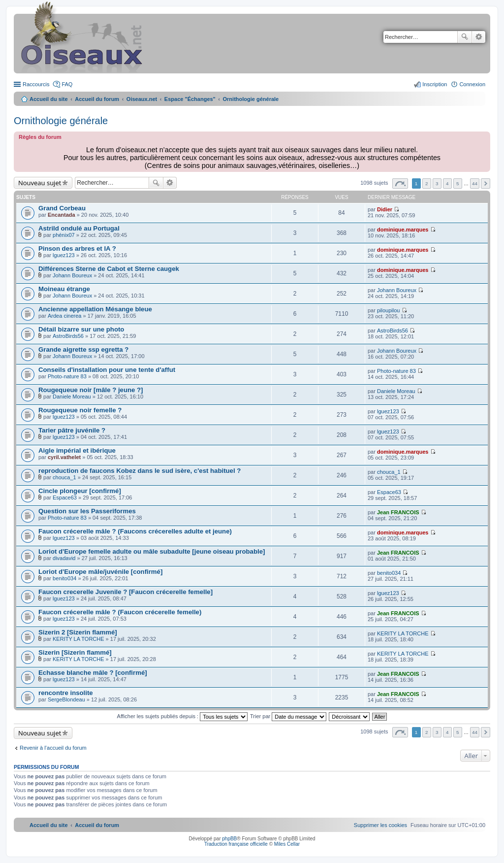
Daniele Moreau (72, 397)
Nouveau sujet (40, 183)
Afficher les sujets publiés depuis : (183, 716)
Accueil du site (49, 99)
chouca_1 (64, 477)
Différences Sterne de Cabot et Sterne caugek (109, 269)
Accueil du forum (97, 99)
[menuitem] (380, 825)
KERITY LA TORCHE (79, 639)
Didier (385, 209)
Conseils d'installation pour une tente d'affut (107, 370)
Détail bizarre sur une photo (81, 329)
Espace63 (65, 498)
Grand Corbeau (62, 208)
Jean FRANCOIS (398, 512)
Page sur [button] (400, 183)
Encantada (62, 215)
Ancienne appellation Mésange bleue (95, 309)
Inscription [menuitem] (435, 84)
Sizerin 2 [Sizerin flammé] (78, 632)
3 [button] (437, 183)
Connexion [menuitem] (472, 84)
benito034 (64, 578)
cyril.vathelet (64, 457)
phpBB (229, 839)
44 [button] (475, 183)
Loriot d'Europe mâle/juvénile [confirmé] (100, 572)
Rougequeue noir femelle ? (80, 410)
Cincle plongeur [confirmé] (80, 491)
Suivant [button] (486, 183)
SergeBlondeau (66, 699)
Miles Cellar (287, 844)
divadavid (64, 558)
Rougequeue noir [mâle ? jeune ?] (91, 390)
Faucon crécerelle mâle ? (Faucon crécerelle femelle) (120, 612)
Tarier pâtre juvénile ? (72, 430)
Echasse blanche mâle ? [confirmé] (93, 673)
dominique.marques (403, 230)
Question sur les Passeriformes (87, 511)
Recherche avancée (479, 37)
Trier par (288, 716)
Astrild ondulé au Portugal (79, 228)
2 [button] (427, 183)
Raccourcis (36, 84)
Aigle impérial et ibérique (77, 450)
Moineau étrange (64, 289)
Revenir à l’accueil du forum (53, 748)
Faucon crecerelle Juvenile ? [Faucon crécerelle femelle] (126, 592)
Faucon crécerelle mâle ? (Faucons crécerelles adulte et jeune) (135, 531)
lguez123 (64, 255)
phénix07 (64, 235)
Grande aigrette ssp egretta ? (83, 349)
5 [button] (458, 183)
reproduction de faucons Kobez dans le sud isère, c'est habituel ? (140, 471)
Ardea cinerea (65, 316)
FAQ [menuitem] (67, 84)
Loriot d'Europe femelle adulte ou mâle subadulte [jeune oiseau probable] (152, 551)
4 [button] (447, 183)
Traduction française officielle (236, 844)
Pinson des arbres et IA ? (77, 249)
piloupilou (388, 310)
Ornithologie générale (61, 121)
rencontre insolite (66, 693)
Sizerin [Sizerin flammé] (75, 652)
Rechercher (465, 37)
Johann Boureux (72, 275)
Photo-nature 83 (67, 376)
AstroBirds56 (68, 336)
